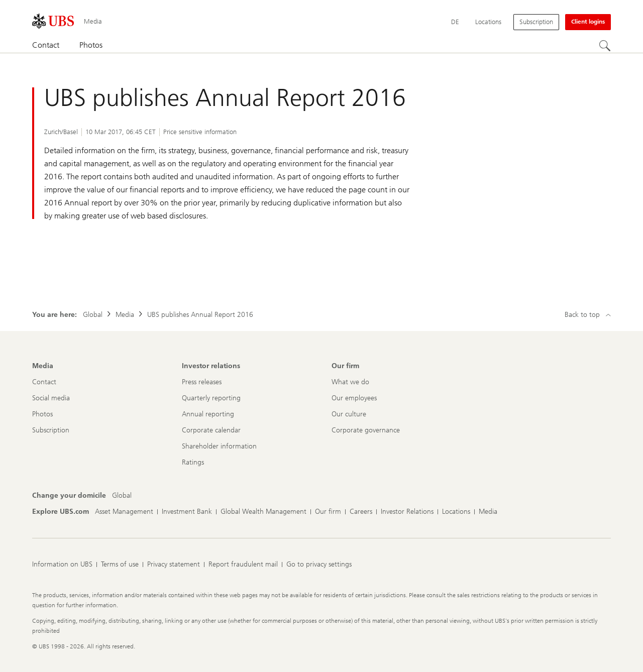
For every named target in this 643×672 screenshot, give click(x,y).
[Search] (605, 46)
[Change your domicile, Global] (122, 496)
